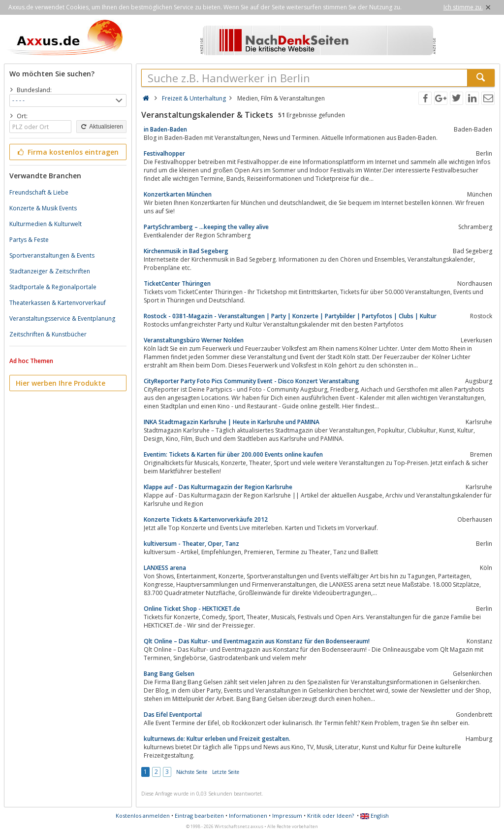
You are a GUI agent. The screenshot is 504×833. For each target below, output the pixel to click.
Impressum (287, 816)
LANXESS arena (165, 568)
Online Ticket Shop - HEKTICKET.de (192, 609)
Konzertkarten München (178, 194)
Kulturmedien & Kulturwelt (46, 224)
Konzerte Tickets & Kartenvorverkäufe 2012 (206, 519)
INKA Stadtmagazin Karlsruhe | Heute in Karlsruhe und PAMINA (232, 422)
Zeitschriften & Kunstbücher (48, 334)
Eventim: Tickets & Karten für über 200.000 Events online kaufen (233, 454)
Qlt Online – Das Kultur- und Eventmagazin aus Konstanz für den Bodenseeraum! (257, 641)
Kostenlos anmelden (143, 816)
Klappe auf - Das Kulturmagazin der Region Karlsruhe (218, 487)
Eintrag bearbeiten (199, 816)
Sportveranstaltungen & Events (52, 255)
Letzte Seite (226, 772)
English (375, 816)
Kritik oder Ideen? (331, 816)
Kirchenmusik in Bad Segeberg (186, 251)
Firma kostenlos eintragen (67, 152)
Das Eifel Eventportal (173, 715)
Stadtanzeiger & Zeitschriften (50, 271)
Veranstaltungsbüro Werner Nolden (194, 340)
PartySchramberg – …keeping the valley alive (206, 227)
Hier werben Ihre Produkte (61, 383)
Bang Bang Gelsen (169, 674)
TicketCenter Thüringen (177, 283)
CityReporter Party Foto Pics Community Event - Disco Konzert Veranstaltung (252, 381)
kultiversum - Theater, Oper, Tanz (191, 544)
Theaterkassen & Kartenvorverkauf (58, 303)
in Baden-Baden (165, 129)
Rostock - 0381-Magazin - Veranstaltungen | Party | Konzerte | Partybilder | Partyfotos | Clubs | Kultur (290, 316)
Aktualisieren (101, 127)
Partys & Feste (29, 240)
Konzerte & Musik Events (43, 208)
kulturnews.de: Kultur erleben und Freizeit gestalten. (217, 739)
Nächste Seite (192, 772)
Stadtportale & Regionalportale (53, 287)
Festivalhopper (164, 153)
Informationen (248, 816)
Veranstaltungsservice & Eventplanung (62, 318)
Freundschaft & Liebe (39, 192)
